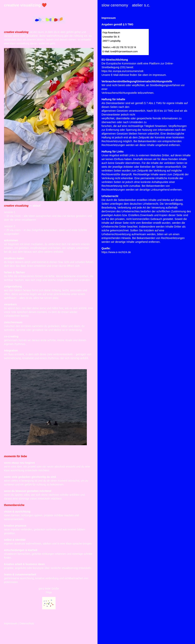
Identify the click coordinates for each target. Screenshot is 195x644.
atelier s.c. (141, 5)
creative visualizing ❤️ (25, 5)
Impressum (11, 623)
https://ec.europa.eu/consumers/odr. (123, 71)
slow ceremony (115, 5)
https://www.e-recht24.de (116, 252)
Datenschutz (27, 623)
